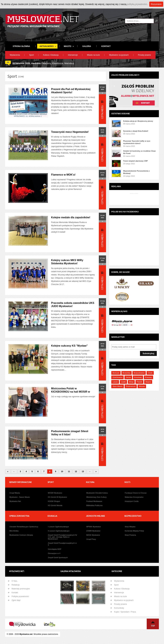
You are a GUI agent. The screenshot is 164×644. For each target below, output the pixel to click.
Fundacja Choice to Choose (136, 493)
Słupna (148, 382)
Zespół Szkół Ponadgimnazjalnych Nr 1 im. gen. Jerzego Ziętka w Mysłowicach (62, 537)
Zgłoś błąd (16, 600)
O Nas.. (15, 581)
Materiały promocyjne (21, 589)
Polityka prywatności (20, 596)
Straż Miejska (130, 527)
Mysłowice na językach (119, 55)
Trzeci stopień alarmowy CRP (135, 161)
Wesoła (142, 386)
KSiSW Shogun (54, 501)
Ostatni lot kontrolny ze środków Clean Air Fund (139, 152)
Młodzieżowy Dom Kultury (96, 497)
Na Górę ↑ (153, 624)
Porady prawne (145, 55)
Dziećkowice (117, 377)
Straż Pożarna (130, 535)
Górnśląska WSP (55, 549)
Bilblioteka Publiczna (94, 505)
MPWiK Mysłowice (94, 527)
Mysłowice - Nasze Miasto (20, 497)
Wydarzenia (15, 55)
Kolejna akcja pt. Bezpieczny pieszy (138, 121)
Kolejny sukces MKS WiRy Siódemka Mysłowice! (67, 262)
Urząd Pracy (91, 539)
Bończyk (116, 373)
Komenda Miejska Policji (134, 531)
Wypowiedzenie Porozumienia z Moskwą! (136, 172)
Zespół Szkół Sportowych (58, 558)
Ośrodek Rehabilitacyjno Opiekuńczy (24, 527)
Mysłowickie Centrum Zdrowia (21, 535)
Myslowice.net (26, 634)
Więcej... (102, 109)
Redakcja (16, 585)
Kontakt (15, 593)
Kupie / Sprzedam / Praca (125, 612)
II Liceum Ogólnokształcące (59, 531)
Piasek (139, 382)
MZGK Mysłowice (93, 535)
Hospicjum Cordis (132, 501)
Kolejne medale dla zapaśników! (71, 217)
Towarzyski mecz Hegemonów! (70, 132)
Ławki (123, 382)
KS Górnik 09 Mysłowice (57, 497)
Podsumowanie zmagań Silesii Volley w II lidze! (70, 433)
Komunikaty (119, 608)
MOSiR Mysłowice (55, 493)
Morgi (131, 382)
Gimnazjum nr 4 (54, 553)
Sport (31, 55)
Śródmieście (131, 386)
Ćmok (150, 373)
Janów (128, 377)
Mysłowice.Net (15, 501)
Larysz (115, 382)
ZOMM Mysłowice (93, 531)
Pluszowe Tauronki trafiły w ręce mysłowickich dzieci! (137, 142)
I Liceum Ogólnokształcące (58, 527)
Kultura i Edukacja (51, 55)
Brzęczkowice (139, 373)
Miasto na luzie (93, 55)
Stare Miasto (118, 386)
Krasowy (148, 377)
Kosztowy (138, 377)
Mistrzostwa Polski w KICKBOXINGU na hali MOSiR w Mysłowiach (71, 392)
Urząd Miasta (15, 493)
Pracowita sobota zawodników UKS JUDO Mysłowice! (73, 305)
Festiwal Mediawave (94, 501)
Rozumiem (156, 4)
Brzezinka (127, 373)
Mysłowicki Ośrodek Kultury (97, 493)
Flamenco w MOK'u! (63, 175)
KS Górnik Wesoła (55, 505)
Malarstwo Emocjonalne (134, 497)
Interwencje (73, 55)
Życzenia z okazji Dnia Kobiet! (136, 131)
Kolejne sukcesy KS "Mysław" (69, 346)
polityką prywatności (137, 4)
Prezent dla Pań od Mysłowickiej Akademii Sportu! (71, 91)
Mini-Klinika (14, 531)
